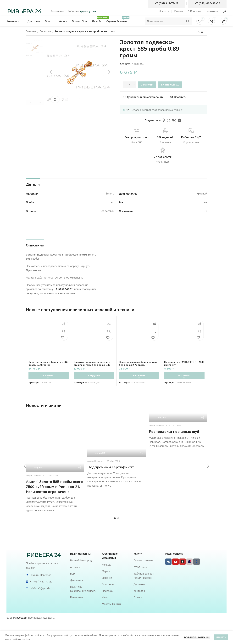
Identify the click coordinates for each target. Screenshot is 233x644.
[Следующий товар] (205, 38)
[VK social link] (174, 126)
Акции (29, 482)
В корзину (147, 91)
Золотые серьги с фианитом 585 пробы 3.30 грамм (47, 370)
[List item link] (84, 567)
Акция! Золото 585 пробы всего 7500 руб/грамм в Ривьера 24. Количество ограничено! (54, 493)
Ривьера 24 (20, 624)
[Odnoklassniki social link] (164, 126)
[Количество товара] (130, 91)
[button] (49, 382)
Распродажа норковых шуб (174, 438)
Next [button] (40, 109)
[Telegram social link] (180, 126)
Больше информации (197, 637)
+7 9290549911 (64, 295)
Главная (31, 38)
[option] (35, 54)
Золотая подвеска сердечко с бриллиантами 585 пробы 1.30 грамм (94, 371)
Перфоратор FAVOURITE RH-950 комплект (183, 370)
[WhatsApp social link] (168, 126)
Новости (37, 482)
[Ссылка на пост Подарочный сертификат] (116, 441)
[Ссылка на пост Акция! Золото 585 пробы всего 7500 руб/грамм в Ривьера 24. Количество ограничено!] (55, 449)
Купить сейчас (170, 91)
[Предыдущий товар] (199, 38)
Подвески (46, 38)
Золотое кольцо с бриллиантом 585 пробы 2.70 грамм (138, 371)
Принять (221, 637)
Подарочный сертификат (111, 473)
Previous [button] (30, 109)
